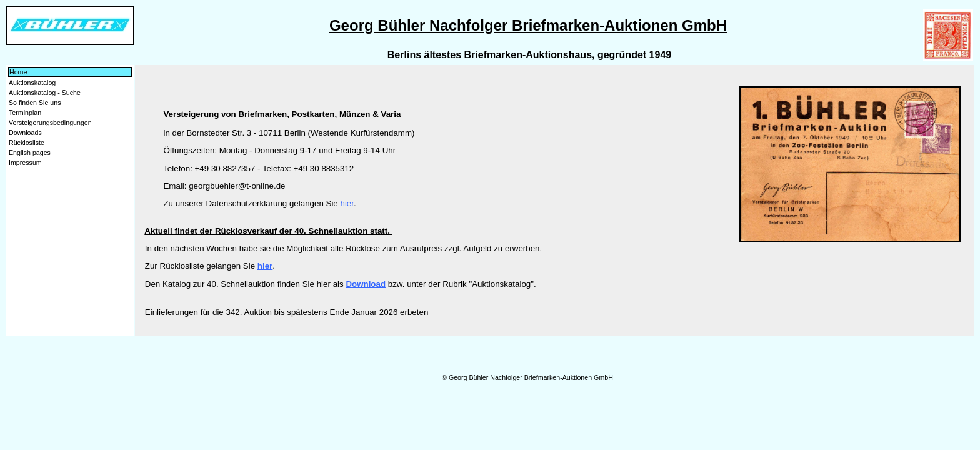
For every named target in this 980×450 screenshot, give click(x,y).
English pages (30, 152)
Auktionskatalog (32, 82)
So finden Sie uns (35, 102)
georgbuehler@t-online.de (237, 186)
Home (18, 72)
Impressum (25, 162)
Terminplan (25, 112)
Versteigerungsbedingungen (50, 122)
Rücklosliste (27, 142)
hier (347, 203)
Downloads (25, 132)
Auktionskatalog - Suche (45, 92)
